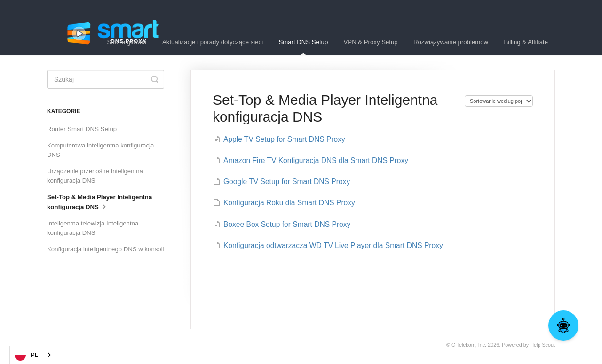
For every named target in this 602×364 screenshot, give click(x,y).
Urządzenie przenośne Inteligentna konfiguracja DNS (95, 176)
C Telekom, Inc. (469, 345)
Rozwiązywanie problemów (451, 42)
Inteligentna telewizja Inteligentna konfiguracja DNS (93, 228)
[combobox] (33, 355)
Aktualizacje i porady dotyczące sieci (213, 42)
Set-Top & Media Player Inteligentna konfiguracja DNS (99, 202)
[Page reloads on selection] (499, 101)
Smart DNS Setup (303, 47)
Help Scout (543, 345)
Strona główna (127, 42)
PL (26, 355)
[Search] (106, 79)
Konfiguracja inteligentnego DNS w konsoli (106, 249)
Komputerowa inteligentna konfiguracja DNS (100, 150)
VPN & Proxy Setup (371, 42)
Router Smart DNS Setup (82, 129)
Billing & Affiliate (526, 42)
